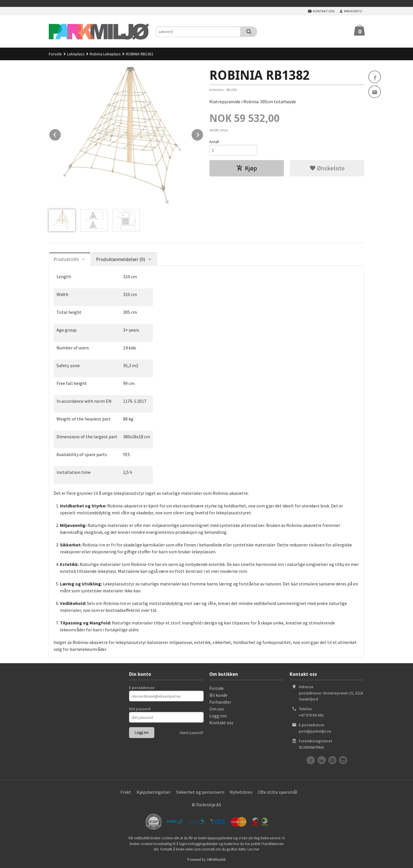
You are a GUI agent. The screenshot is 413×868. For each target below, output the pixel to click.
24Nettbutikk (216, 860)
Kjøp (247, 168)
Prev (61, 134)
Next (203, 134)
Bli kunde (218, 695)
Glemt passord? (192, 733)
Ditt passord (140, 709)
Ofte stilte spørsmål (278, 792)
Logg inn (218, 716)
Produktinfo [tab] (66, 259)
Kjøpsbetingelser (154, 792)
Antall (214, 142)
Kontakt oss (221, 723)
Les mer (253, 849)
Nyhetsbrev (241, 792)
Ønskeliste (327, 168)
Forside (55, 54)
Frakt (126, 792)
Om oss (217, 709)
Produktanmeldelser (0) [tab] (121, 259)
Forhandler (220, 702)
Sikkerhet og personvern (200, 792)
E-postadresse (142, 688)
